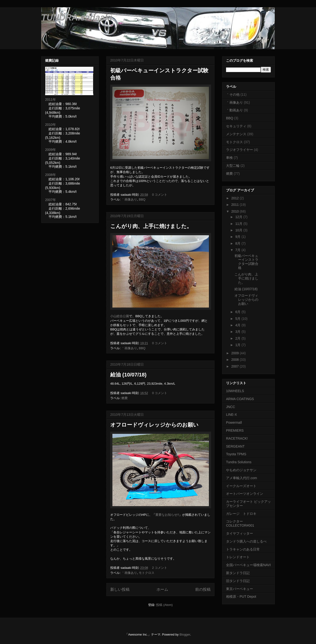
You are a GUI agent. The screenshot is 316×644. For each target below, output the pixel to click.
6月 (238, 312)
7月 (238, 250)
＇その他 (233, 94)
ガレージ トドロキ (241, 514)
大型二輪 (233, 166)
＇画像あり (129, 199)
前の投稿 (203, 589)
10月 (239, 230)
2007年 (51, 200)
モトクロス (147, 573)
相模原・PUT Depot (241, 597)
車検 (229, 158)
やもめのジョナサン (241, 470)
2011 (236, 205)
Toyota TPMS (236, 454)
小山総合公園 (120, 316)
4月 (238, 325)
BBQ (142, 199)
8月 (238, 243)
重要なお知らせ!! (167, 515)
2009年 (51, 150)
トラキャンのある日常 (243, 549)
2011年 (51, 100)
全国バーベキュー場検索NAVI (248, 565)
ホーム (162, 589)
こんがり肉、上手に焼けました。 (151, 226)
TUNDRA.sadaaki (77, 17)
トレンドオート (238, 557)
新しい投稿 (120, 589)
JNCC (230, 407)
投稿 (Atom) (164, 605)
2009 (236, 353)
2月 (238, 338)
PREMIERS (235, 430)
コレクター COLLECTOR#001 (240, 523)
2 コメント (160, 568)
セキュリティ (236, 126)
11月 (239, 224)
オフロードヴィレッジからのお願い (154, 425)
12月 (239, 217)
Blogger (185, 634)
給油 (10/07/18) (128, 375)
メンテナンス (236, 134)
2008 (236, 360)
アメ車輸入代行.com (241, 478)
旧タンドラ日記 (238, 581)
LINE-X (231, 415)
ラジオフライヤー (240, 150)
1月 (238, 345)
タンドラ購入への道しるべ (246, 541)
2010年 (51, 125)
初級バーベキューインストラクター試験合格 (246, 262)
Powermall (234, 423)
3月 (238, 332)
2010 (236, 211)
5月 (238, 319)
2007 (236, 366)
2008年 (51, 175)
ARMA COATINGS (240, 399)
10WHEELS (235, 391)
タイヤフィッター (240, 533)
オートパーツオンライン (245, 494)
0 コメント (160, 195)
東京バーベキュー (240, 589)
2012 (236, 198)
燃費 (124, 398)
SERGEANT (235, 446)
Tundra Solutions (239, 462)
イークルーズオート (241, 486)
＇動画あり (234, 110)
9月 (238, 237)
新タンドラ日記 (238, 573)
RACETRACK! (237, 438)
